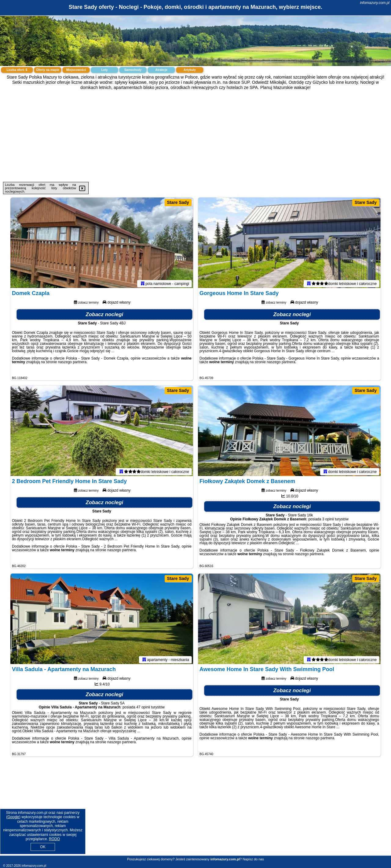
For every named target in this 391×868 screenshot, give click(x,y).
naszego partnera (72, 363)
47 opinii (143, 708)
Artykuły (190, 70)
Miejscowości (76, 70)
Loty (104, 70)
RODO (54, 839)
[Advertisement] (195, 136)
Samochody (133, 70)
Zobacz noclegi (105, 315)
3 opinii (328, 520)
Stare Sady (178, 202)
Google (13, 817)
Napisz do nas (253, 859)
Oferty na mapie (48, 70)
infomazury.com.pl (375, 3)
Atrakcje (161, 70)
